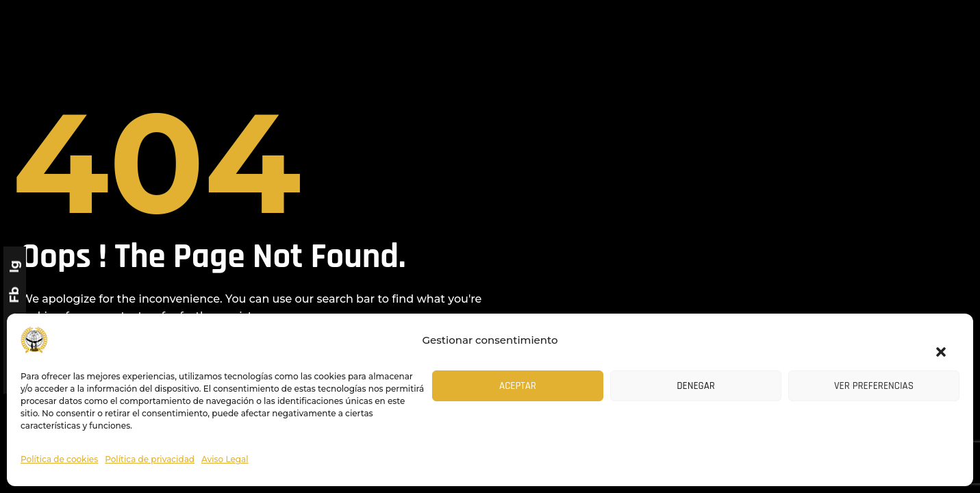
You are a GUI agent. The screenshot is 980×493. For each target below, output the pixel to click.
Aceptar (518, 386)
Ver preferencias (874, 386)
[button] (934, 344)
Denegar (696, 386)
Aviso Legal (225, 459)
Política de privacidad (150, 459)
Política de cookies (59, 459)
